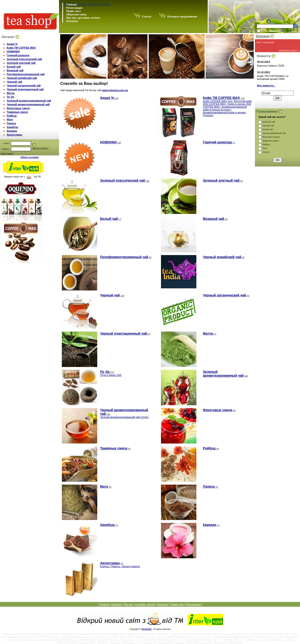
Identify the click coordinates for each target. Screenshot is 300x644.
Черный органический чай (24, 85)
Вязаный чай (15, 70)
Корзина (263, 36)
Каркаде (12, 131)
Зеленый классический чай (24, 59)
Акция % (12, 44)
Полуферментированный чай (25, 74)
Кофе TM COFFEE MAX (21, 48)
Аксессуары (14, 135)
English (249, 2)
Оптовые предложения (182, 17)
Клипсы (105, 566)
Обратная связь (76, 14)
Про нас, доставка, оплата (83, 18)
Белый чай (14, 67)
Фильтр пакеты (131, 566)
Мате (10, 119)
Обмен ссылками (29, 157)
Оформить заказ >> (289, 50)
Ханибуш (12, 127)
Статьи (147, 17)
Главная (71, 4)
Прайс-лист (73, 11)
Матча (11, 93)
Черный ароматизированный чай (28, 104)
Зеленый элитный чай (21, 63)
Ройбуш (12, 116)
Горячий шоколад (18, 55)
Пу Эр (10, 97)
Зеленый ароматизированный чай (29, 101)
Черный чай (14, 82)
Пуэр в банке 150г (111, 375)
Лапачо (11, 123)
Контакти (72, 21)
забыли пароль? (40, 148)
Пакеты (116, 566)
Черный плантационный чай (25, 89)
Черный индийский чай (22, 78)
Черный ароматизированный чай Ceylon (124, 417)
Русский (239, 2)
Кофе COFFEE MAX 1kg (217, 101)
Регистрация (74, 8)
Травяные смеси (17, 112)
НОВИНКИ (13, 51)
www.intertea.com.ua (157, 343)
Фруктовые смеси (18, 108)
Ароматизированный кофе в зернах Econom (225, 108)
